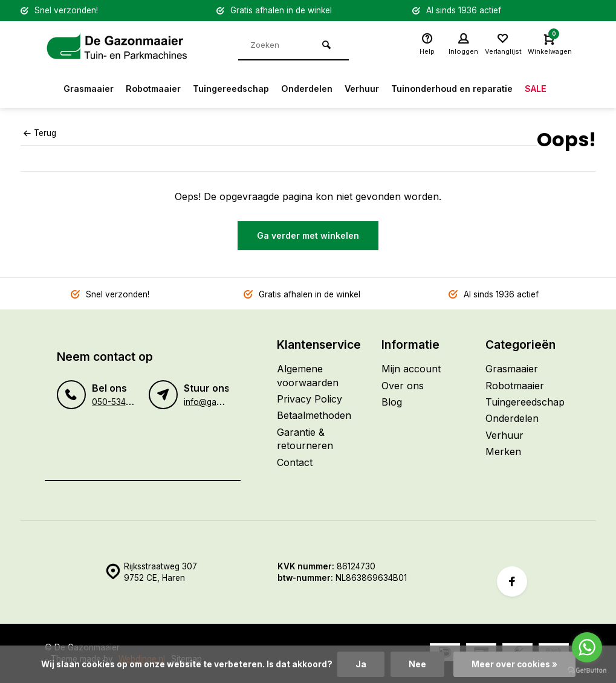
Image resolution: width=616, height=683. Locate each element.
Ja (361, 664)
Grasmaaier (69, 89)
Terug (40, 133)
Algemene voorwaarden (308, 375)
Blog (392, 402)
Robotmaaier (139, 89)
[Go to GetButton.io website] (587, 671)
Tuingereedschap (224, 89)
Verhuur (367, 89)
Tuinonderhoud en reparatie (466, 89)
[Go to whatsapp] (587, 647)
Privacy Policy (310, 399)
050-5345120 (118, 402)
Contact (295, 462)
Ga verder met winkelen (308, 235)
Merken (503, 452)
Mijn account (411, 369)
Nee (417, 664)
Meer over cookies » (514, 664)
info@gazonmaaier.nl (225, 402)
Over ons (403, 386)
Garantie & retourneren (305, 439)
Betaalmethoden (314, 415)
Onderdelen (307, 89)
